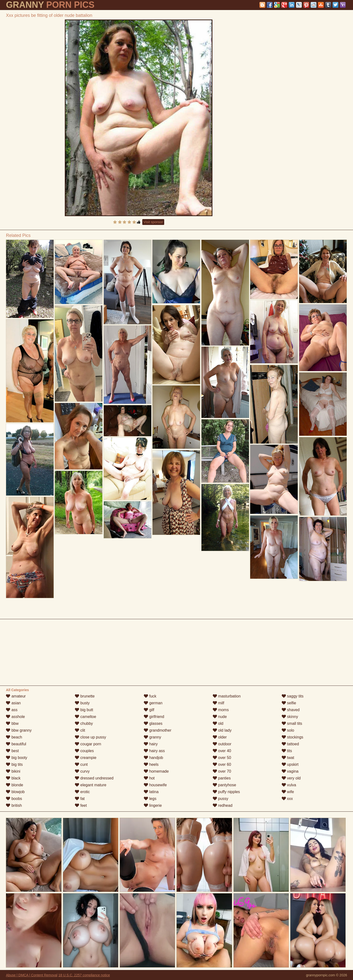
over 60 (222, 764)
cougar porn (88, 744)
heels (151, 764)
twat (288, 758)
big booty (16, 758)
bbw (12, 723)
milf (218, 703)
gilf (149, 710)
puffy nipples (226, 792)
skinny (290, 717)
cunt (81, 764)
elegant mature (91, 785)
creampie (86, 758)
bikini (13, 771)
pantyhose (224, 785)
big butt (84, 710)
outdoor (222, 744)
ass (12, 710)
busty (82, 703)
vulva (289, 785)
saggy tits (293, 696)
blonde (14, 785)
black (13, 778)
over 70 (222, 771)
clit (80, 730)
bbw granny (19, 730)
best (12, 751)
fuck (150, 696)
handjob (153, 758)
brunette (85, 696)
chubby (84, 723)
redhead (223, 805)
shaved (291, 710)
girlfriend (154, 717)
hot (149, 778)
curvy (82, 771)
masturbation (227, 696)
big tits (14, 764)
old (218, 723)
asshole (15, 717)
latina (151, 792)
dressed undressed (94, 778)
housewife (155, 785)
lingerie (153, 805)
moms (221, 710)
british (14, 805)
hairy (151, 744)
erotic (82, 792)
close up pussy (90, 737)
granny (152, 737)
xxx (287, 799)
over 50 (222, 758)
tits (287, 751)
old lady (222, 730)
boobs (14, 799)
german (153, 703)
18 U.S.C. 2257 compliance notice (84, 975)
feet (81, 805)
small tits (292, 723)
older (220, 737)
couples (84, 751)
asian (13, 703)
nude (220, 717)
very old (291, 778)
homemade (156, 771)
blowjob (15, 792)
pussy (220, 799)
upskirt (290, 764)
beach (14, 737)
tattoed (290, 744)
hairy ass (154, 751)
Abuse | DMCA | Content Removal (32, 975)
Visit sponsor (153, 222)
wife (288, 792)
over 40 (222, 751)
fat (80, 799)
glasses (153, 723)
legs (150, 799)
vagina (290, 771)
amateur (16, 696)
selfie (289, 703)
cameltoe (85, 717)
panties (222, 778)
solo (288, 730)
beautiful (16, 744)
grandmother (157, 730)
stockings (292, 737)
